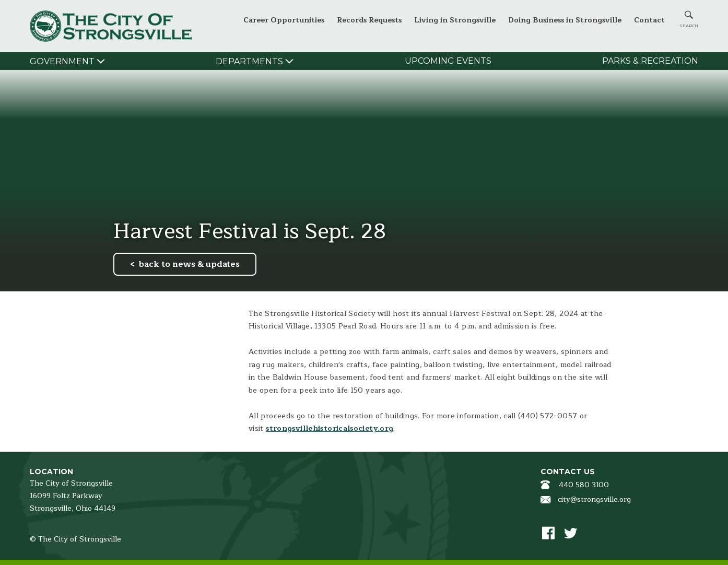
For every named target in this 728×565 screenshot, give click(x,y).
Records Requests (369, 20)
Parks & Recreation (650, 61)
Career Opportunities (284, 20)
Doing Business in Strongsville (565, 20)
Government (62, 61)
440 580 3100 (584, 485)
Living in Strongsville (455, 20)
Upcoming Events (448, 61)
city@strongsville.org (594, 499)
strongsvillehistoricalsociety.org (330, 428)
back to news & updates (189, 264)
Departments (249, 61)
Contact (649, 20)
